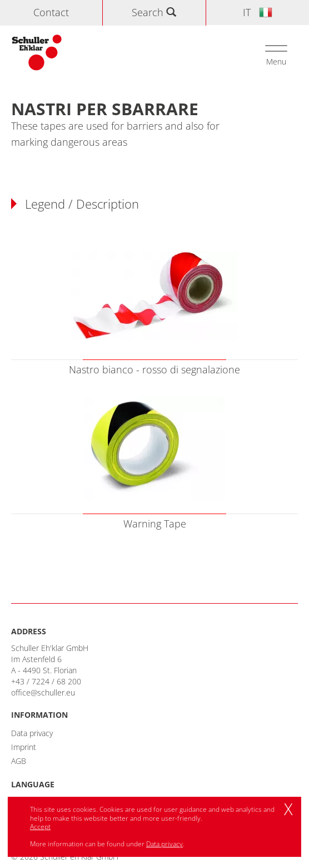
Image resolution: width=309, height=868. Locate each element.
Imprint (24, 747)
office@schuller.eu (43, 692)
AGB (19, 761)
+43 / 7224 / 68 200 (46, 681)
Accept (40, 827)
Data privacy (32, 733)
